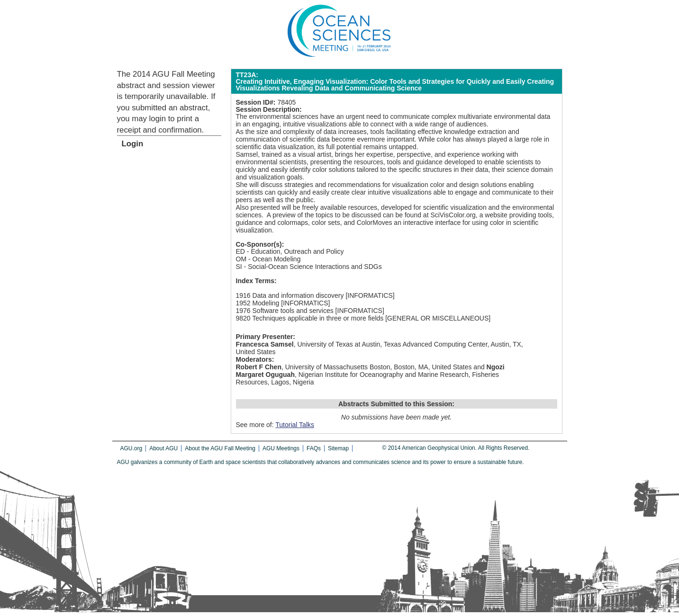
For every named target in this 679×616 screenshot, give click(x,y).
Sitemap (338, 448)
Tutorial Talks (295, 425)
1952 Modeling (258, 303)
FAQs (314, 448)
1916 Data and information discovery (290, 295)
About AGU (163, 448)
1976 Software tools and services (285, 311)
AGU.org (131, 448)
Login (133, 144)
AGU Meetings (281, 448)
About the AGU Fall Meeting (220, 448)
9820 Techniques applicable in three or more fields (310, 318)
